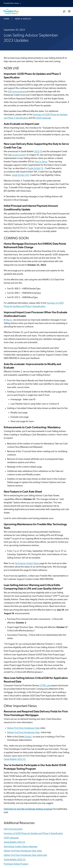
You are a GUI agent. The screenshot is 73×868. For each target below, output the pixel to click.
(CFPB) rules (45, 686)
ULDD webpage (44, 118)
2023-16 (38, 152)
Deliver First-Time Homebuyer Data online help (25, 855)
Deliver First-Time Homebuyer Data (23, 728)
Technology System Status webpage (21, 847)
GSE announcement (17, 92)
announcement (19, 155)
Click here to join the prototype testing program (28, 809)
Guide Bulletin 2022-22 (15, 860)
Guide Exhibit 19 (35, 168)
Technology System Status (27, 564)
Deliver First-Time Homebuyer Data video (23, 851)
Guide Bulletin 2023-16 (14, 842)
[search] (64, 11)
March (9, 320)
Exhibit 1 (29, 737)
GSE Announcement (13, 829)
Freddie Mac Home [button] (14, 4)
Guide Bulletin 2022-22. (15, 759)
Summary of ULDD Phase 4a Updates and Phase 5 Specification (33, 834)
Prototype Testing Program (16, 864)
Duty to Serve (41, 162)
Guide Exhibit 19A (20, 175)
